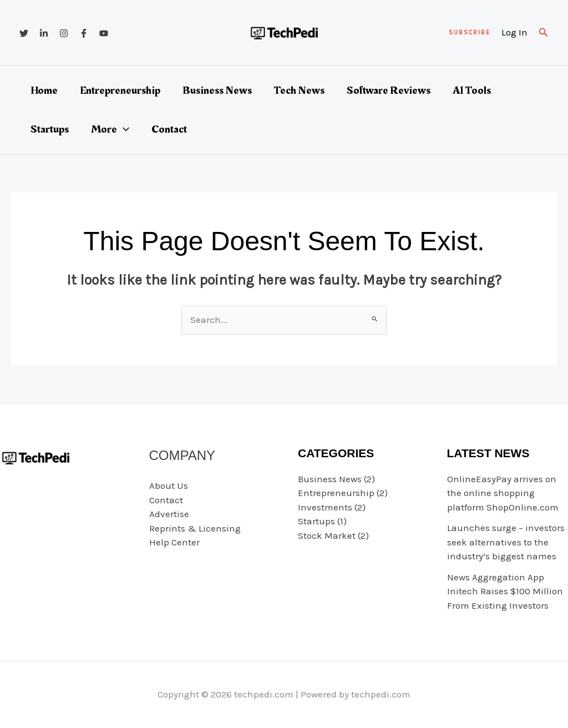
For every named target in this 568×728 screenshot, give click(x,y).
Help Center (174, 542)
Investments (325, 507)
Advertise (169, 514)
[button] (470, 32)
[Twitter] (24, 33)
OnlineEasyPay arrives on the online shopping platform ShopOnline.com (503, 493)
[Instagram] (64, 33)
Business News (217, 90)
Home (44, 90)
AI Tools (472, 90)
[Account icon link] (514, 33)
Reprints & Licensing (195, 528)
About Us (169, 486)
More (110, 129)
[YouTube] (104, 33)
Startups (50, 129)
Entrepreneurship (120, 90)
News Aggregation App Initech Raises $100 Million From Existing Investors (505, 591)
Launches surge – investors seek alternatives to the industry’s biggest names (506, 542)
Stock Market (327, 535)
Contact (169, 129)
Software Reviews (389, 90)
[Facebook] (84, 33)
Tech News (299, 90)
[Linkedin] (44, 33)
